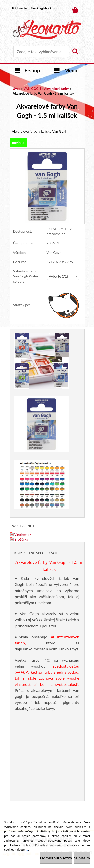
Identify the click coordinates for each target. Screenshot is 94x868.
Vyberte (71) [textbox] (58, 276)
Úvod (17, 89)
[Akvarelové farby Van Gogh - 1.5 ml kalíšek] (47, 151)
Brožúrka (19, 539)
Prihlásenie (19, 8)
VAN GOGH (32, 89)
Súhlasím (82, 858)
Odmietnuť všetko (56, 858)
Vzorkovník (20, 534)
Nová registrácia (42, 8)
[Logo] (47, 29)
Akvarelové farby (56, 89)
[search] (75, 51)
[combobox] (63, 276)
